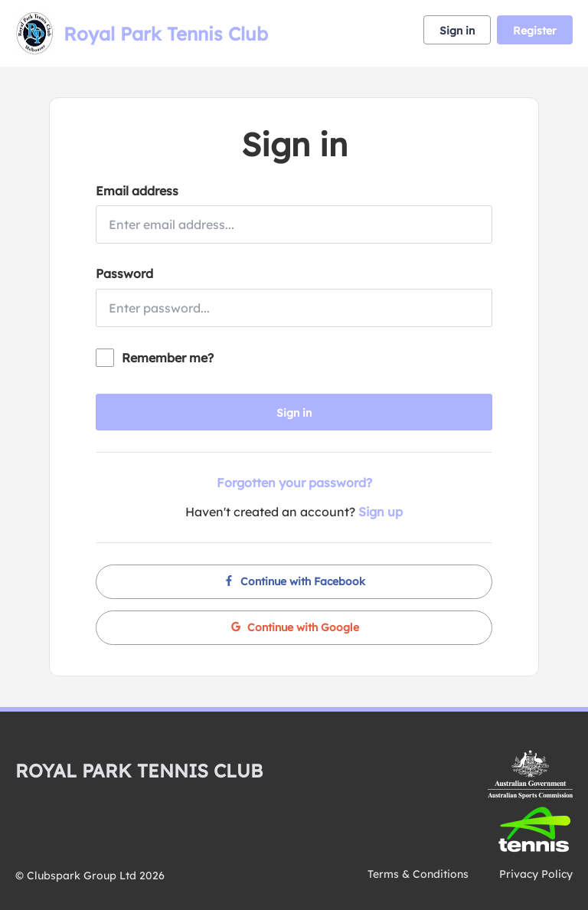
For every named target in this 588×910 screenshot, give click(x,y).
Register (535, 31)
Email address (137, 191)
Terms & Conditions (418, 874)
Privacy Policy (536, 874)
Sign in (457, 31)
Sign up (381, 512)
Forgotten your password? (294, 483)
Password (124, 273)
